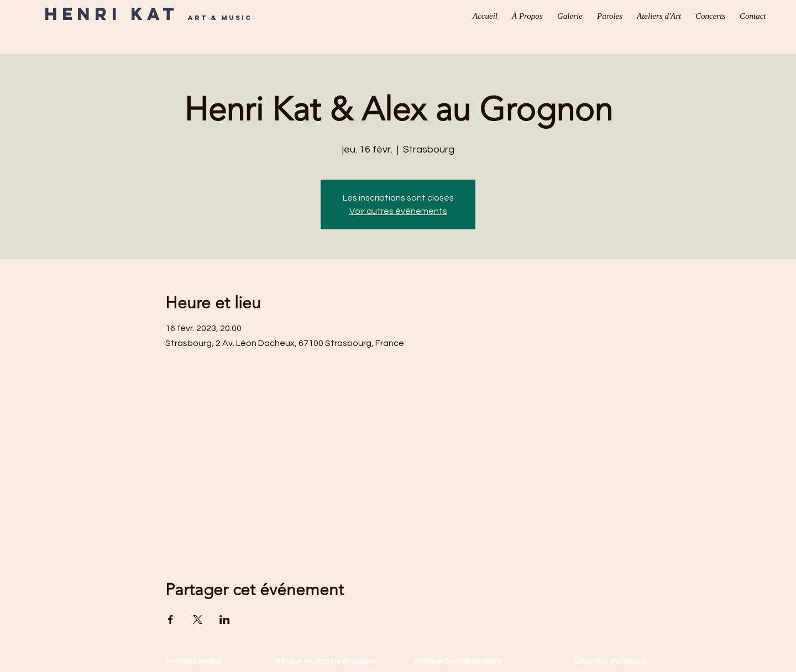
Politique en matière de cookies (326, 662)
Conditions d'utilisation (611, 662)
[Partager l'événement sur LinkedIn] (225, 620)
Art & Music (220, 18)
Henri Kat (116, 14)
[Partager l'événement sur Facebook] (171, 620)
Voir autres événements (398, 211)
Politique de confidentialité (458, 662)
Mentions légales (193, 662)
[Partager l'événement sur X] (198, 620)
